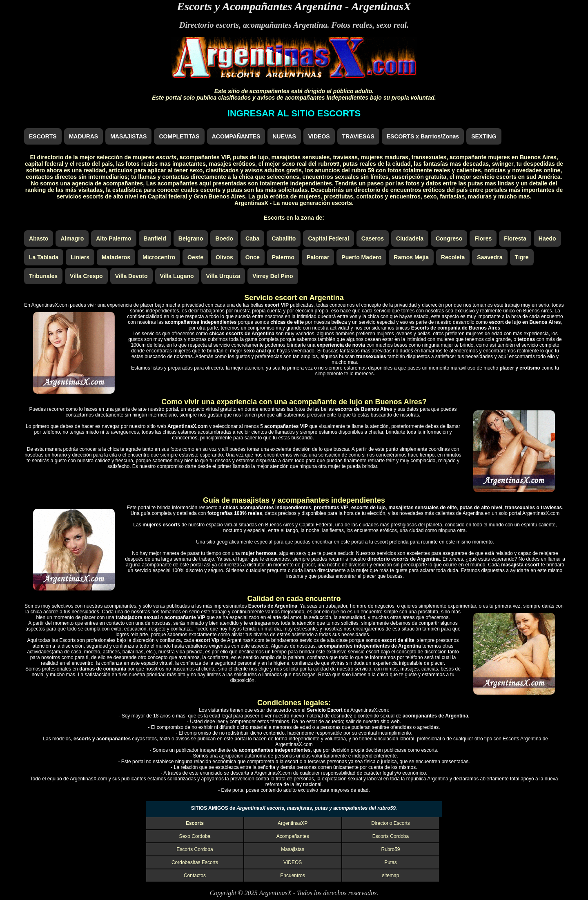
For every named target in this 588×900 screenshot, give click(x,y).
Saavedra (490, 257)
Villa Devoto (131, 276)
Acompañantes (293, 836)
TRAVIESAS (358, 136)
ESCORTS (43, 136)
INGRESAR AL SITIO (294, 113)
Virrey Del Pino (273, 276)
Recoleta (453, 257)
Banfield (155, 238)
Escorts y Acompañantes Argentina (259, 6)
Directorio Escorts (391, 823)
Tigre (522, 257)
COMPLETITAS (179, 136)
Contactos (195, 875)
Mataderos (116, 257)
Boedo (224, 238)
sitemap (390, 875)
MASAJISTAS (128, 136)
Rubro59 (390, 849)
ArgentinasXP (293, 823)
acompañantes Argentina (285, 25)
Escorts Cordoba (391, 836)
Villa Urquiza (223, 276)
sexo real (392, 25)
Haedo (547, 238)
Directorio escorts (209, 25)
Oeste (195, 257)
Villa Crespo (86, 276)
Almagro (72, 238)
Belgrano (191, 238)
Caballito (284, 238)
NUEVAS (284, 136)
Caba (252, 238)
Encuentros (293, 875)
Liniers (80, 257)
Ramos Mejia (411, 257)
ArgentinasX (381, 6)
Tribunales (43, 276)
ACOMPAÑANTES (236, 136)
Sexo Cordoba (195, 836)
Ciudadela (410, 238)
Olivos (224, 257)
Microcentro (159, 257)
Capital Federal (328, 238)
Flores (483, 238)
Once (253, 257)
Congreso (449, 238)
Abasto (39, 238)
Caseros (373, 238)
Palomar (318, 257)
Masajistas (293, 849)
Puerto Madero (361, 257)
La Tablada (44, 257)
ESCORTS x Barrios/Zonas (423, 136)
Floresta (515, 238)
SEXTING (484, 136)
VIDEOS (319, 136)
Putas (391, 862)
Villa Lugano (177, 276)
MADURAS (84, 136)
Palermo (283, 257)
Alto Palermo (114, 238)
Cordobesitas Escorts (195, 862)
